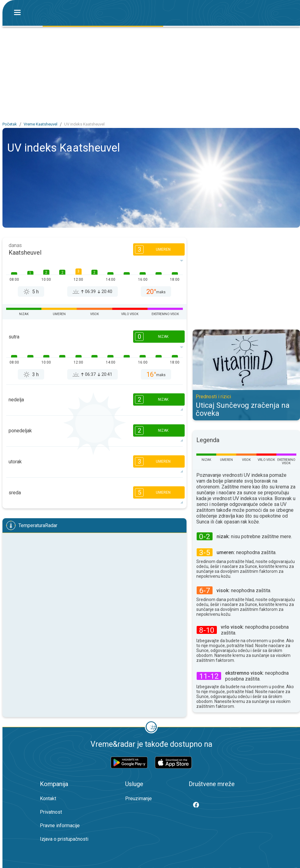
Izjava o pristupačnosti (64, 839)
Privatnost (51, 812)
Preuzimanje (138, 799)
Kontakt (48, 799)
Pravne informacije (60, 826)
